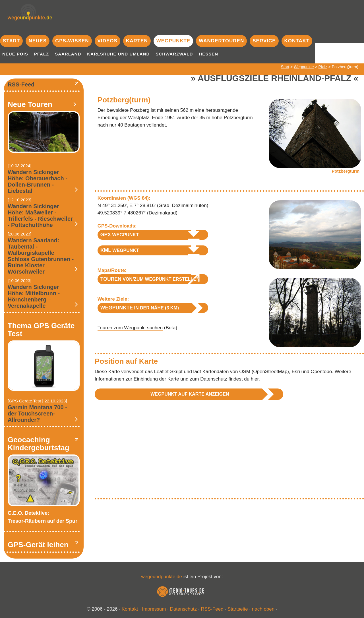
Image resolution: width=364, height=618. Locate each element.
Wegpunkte (173, 41)
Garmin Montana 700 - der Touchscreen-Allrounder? (37, 414)
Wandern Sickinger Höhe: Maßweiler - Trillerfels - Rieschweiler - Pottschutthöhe (40, 216)
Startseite (238, 609)
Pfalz (42, 54)
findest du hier (243, 379)
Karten (137, 41)
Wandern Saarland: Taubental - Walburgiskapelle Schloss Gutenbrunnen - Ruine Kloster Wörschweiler (41, 256)
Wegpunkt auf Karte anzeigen (190, 394)
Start (11, 41)
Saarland (68, 54)
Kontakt (297, 41)
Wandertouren (221, 41)
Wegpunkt (120, 235)
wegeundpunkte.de (162, 577)
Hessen (208, 54)
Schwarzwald (174, 54)
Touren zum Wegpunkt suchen (130, 328)
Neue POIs (15, 54)
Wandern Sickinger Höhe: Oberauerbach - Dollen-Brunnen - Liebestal (38, 181)
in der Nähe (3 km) (140, 308)
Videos (107, 41)
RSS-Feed (21, 84)
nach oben (263, 609)
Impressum (154, 609)
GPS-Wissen (72, 41)
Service (264, 41)
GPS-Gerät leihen (38, 545)
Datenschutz (184, 609)
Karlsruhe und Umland (118, 54)
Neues (38, 41)
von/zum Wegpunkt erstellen (150, 279)
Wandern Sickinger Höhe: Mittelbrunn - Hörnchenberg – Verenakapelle (34, 296)
